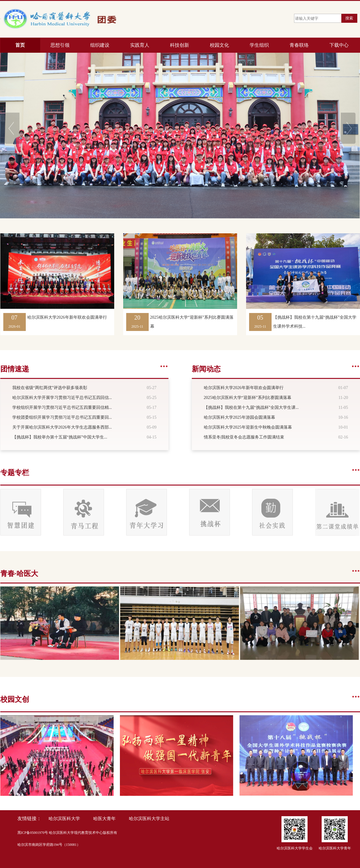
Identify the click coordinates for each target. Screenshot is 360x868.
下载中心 (339, 45)
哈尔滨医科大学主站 (149, 819)
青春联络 (299, 45)
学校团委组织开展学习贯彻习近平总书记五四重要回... (62, 417)
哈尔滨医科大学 (64, 819)
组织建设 (100, 45)
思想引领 (60, 45)
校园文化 (219, 45)
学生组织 (259, 45)
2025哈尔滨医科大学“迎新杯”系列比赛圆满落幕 (248, 398)
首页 (20, 45)
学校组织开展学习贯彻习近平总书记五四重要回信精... (62, 407)
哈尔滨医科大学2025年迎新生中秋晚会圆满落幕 (248, 427)
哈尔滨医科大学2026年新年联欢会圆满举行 (67, 317)
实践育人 (140, 45)
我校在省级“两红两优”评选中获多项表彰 (50, 388)
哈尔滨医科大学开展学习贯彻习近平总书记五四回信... (62, 398)
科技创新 (180, 45)
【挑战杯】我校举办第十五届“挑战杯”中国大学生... (60, 437)
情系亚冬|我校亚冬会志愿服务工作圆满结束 (244, 437)
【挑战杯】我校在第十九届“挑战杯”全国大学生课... (251, 407)
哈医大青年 (104, 819)
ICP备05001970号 (35, 833)
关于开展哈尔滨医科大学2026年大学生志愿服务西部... (62, 427)
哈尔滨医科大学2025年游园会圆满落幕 (240, 417)
